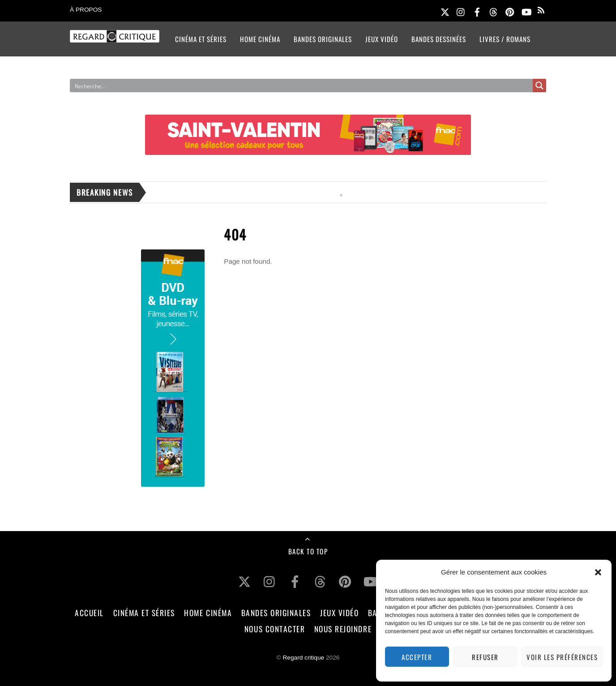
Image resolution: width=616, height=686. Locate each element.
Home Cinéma (260, 39)
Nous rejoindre (343, 629)
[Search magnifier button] (539, 86)
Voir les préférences (562, 657)
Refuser (485, 657)
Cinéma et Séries (201, 39)
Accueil (89, 613)
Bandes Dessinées (439, 39)
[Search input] (279, 86)
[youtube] (526, 11)
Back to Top (308, 551)
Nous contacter (275, 629)
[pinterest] (510, 11)
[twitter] (445, 11)
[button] (598, 572)
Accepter (417, 657)
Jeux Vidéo (382, 39)
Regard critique (303, 658)
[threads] (493, 11)
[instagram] (461, 11)
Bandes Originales (323, 39)
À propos (86, 10)
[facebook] (477, 11)
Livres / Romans (505, 39)
